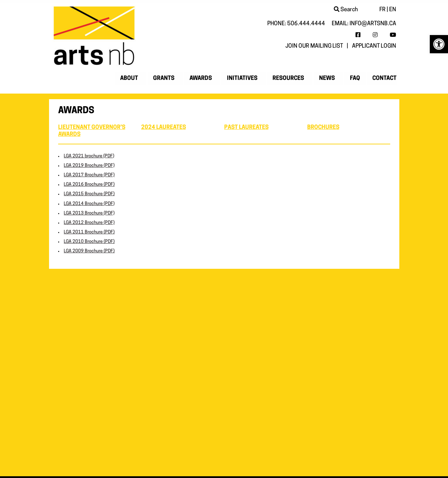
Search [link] (346, 10)
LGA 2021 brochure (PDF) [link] (89, 156)
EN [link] (393, 10)
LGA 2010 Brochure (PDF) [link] (89, 242)
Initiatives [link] (242, 78)
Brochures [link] (323, 128)
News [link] (327, 78)
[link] (439, 44)
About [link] (129, 78)
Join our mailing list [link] (314, 46)
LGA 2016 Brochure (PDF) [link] (89, 185)
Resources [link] (288, 78)
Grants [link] (164, 78)
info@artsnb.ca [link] (373, 24)
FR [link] (382, 10)
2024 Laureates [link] (164, 128)
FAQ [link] (355, 78)
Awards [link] (201, 78)
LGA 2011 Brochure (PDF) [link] (89, 232)
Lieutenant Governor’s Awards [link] (92, 131)
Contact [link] (384, 78)
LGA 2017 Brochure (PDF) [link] (89, 175)
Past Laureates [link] (246, 128)
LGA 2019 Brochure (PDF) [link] (89, 166)
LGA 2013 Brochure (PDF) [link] (89, 213)
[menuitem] (130, 78)
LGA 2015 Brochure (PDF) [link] (89, 194)
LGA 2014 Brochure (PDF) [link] (89, 204)
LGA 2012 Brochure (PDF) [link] (89, 223)
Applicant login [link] (374, 46)
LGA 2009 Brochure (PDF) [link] (89, 251)
